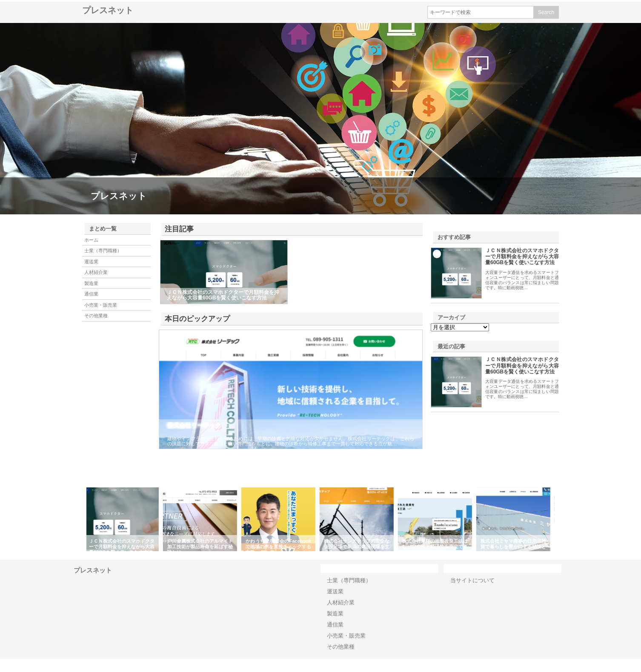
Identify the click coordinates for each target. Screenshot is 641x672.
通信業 (91, 294)
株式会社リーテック (194, 425)
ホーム (91, 240)
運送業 (91, 262)
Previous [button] (80, 519)
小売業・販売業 (101, 305)
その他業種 (96, 316)
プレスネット (108, 10)
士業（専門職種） (103, 251)
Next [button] (561, 519)
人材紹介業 (96, 272)
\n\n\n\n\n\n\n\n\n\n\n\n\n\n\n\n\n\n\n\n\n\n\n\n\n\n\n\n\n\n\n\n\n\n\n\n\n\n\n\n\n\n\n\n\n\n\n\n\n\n (460, 327)
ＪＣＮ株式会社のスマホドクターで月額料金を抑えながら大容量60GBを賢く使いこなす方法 (522, 257)
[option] (126, 519)
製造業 (91, 283)
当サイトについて (472, 580)
